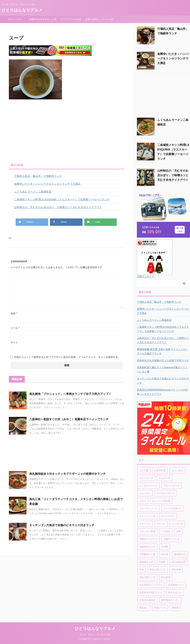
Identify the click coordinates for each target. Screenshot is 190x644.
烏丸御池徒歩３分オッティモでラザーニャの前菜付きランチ (67, 474)
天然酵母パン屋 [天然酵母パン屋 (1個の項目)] (147, 554)
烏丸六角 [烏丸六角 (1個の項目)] (176, 570)
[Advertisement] (66, 131)
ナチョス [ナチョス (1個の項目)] (161, 524)
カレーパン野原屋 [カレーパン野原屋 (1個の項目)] (161, 501)
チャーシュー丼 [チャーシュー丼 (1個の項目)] (147, 516)
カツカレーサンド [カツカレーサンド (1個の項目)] (166, 493)
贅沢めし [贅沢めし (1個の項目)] (144, 608)
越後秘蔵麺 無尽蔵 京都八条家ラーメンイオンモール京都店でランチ (162, 351)
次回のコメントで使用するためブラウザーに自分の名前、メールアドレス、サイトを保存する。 (67, 357)
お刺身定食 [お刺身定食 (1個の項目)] (160, 470)
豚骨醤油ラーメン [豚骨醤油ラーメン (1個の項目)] (170, 600)
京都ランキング (146, 276)
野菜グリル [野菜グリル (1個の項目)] (160, 608)
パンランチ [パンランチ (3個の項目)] (177, 524)
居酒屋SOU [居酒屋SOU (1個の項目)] (180, 554)
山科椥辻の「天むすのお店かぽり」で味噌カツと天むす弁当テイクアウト (58, 207)
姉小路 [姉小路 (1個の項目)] (165, 554)
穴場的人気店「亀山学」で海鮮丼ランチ (38, 176)
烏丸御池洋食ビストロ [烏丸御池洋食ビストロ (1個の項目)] (151, 592)
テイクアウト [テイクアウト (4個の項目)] (168, 516)
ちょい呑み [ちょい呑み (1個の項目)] (177, 470)
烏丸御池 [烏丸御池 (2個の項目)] (166, 577)
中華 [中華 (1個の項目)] (178, 531)
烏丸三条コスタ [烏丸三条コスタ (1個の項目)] (158, 570)
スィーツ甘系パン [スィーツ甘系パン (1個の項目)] (173, 509)
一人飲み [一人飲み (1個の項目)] (166, 531)
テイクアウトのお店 (71, 19)
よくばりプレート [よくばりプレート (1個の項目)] (149, 486)
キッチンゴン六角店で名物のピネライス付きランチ (62, 525)
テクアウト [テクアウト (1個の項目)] (145, 524)
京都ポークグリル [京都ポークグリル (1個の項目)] (149, 539)
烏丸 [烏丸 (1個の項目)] (142, 570)
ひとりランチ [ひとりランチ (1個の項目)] (146, 478)
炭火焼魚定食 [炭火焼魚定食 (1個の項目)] (178, 562)
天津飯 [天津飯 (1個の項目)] (165, 547)
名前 (14, 313)
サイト (14, 342)
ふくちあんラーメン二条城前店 (33, 192)
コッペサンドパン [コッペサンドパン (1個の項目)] (149, 509)
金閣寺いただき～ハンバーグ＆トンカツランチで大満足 (47, 184)
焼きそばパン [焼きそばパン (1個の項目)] (175, 592)
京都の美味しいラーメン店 (99, 19)
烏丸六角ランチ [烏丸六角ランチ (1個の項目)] (147, 577)
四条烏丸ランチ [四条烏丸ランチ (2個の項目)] (147, 547)
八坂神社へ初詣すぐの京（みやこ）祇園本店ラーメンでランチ (69, 419)
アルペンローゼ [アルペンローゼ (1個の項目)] (171, 486)
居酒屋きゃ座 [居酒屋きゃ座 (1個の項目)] (146, 562)
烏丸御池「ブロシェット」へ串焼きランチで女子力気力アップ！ (70, 394)
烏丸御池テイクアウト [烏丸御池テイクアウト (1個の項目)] (151, 585)
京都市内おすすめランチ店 (43, 19)
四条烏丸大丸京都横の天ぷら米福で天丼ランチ (163, 360)
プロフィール (15, 19)
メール (15, 328)
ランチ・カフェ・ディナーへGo (95, 635)
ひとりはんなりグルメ (22, 10)
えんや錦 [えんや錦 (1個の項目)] (144, 470)
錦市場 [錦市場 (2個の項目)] (175, 608)
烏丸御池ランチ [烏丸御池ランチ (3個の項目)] (176, 585)
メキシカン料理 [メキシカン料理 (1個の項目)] (147, 531)
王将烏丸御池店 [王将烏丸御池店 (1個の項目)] (147, 600)
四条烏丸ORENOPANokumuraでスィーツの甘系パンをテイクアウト (162, 392)
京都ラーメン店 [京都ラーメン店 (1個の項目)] (171, 539)
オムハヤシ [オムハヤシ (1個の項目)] (145, 493)
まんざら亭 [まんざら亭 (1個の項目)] (165, 478)
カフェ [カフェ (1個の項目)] (143, 501)
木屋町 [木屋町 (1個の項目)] (162, 562)
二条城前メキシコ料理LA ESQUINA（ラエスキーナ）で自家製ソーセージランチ (62, 199)
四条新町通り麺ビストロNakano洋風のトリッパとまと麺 (162, 369)
